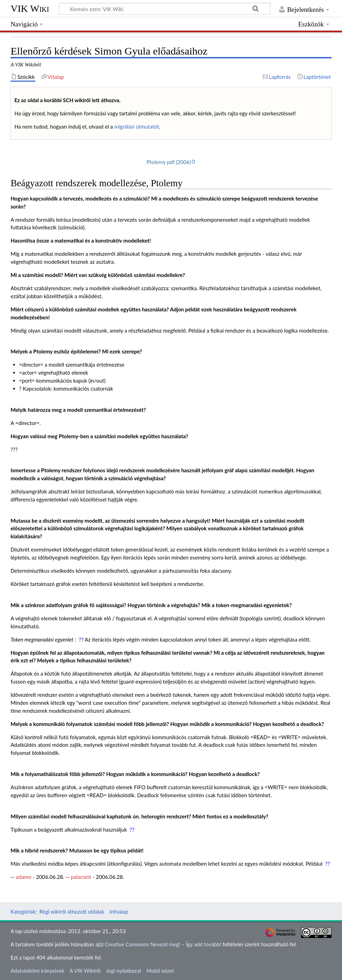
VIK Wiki (30, 9)
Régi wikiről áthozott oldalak (72, 912)
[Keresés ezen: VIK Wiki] (165, 9)
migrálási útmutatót (137, 126)
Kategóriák (23, 912)
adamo (24, 877)
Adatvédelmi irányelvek (37, 971)
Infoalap (119, 912)
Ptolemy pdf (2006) (169, 162)
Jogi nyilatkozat (124, 971)
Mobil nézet (160, 971)
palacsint (81, 877)
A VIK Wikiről (85, 971)
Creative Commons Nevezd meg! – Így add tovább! (163, 944)
